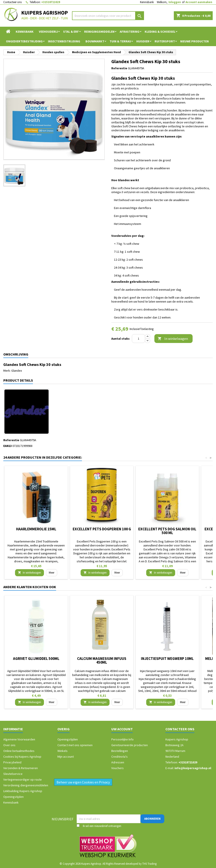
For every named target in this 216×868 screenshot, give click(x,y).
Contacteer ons (12, 2)
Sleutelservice (13, 774)
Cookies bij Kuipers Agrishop (22, 757)
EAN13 (8, 446)
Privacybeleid (12, 762)
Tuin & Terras (120, 41)
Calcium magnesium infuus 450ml (102, 660)
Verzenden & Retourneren (21, 768)
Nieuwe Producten (194, 41)
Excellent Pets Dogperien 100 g (102, 529)
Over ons (9, 745)
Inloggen (175, 2)
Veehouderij (48, 32)
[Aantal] (138, 339)
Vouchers (117, 768)
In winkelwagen (173, 339)
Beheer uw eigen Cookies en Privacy (83, 782)
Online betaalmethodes (19, 751)
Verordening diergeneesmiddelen (26, 785)
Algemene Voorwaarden (19, 739)
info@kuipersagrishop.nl (193, 768)
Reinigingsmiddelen (99, 32)
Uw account (122, 729)
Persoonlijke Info (122, 739)
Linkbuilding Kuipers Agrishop (23, 791)
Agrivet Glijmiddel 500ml (36, 659)
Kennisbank (147, 2)
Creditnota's (119, 757)
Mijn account (66, 757)
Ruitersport (165, 41)
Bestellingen (120, 751)
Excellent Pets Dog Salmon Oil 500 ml (167, 531)
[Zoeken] (108, 16)
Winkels (63, 751)
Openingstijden (13, 797)
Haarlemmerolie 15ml (36, 529)
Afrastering (130, 32)
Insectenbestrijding (64, 41)
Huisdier (143, 41)
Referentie (119, 68)
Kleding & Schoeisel (160, 32)
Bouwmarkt (95, 41)
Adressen (118, 762)
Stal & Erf (71, 32)
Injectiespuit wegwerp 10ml (167, 659)
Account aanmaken (199, 2)
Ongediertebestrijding (24, 41)
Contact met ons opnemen (75, 745)
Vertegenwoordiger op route (23, 780)
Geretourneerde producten (130, 745)
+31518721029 (51, 2)
